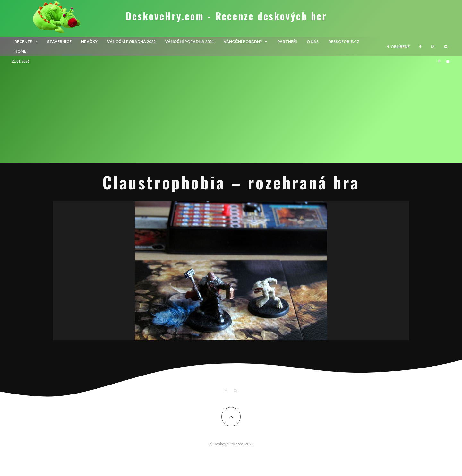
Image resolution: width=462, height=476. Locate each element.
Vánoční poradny (243, 42)
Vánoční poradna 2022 (132, 42)
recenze (23, 42)
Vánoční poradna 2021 (190, 42)
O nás (313, 42)
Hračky (89, 42)
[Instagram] (433, 47)
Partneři (287, 42)
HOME (20, 51)
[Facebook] (420, 47)
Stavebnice (59, 42)
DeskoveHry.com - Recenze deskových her (226, 16)
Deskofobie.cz (344, 42)
